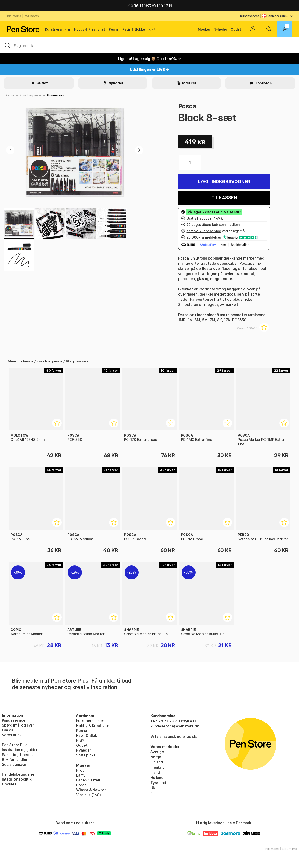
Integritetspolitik (17, 779)
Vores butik (12, 735)
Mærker (204, 29)
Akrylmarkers (56, 95)
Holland (157, 778)
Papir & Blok (87, 735)
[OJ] (149, 45)
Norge (156, 757)
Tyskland (158, 783)
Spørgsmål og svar (18, 725)
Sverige (157, 752)
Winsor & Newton (91, 790)
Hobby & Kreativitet (90, 29)
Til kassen (224, 198)
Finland (157, 762)
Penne (114, 29)
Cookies (9, 784)
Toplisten (263, 83)
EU (153, 793)
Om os (7, 730)
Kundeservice (250, 16)
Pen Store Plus (15, 745)
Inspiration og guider (20, 750)
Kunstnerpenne (30, 95)
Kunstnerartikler (58, 29)
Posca (187, 106)
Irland (155, 772)
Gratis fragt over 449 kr (149, 5)
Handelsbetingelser (19, 774)
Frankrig (158, 767)
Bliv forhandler (15, 759)
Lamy (81, 775)
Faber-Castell (88, 780)
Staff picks (86, 755)
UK (153, 788)
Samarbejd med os (18, 755)
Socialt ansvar (14, 764)
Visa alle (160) (88, 795)
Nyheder (220, 29)
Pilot (80, 770)
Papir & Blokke (134, 29)
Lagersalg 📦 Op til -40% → (149, 59)
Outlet (236, 29)
